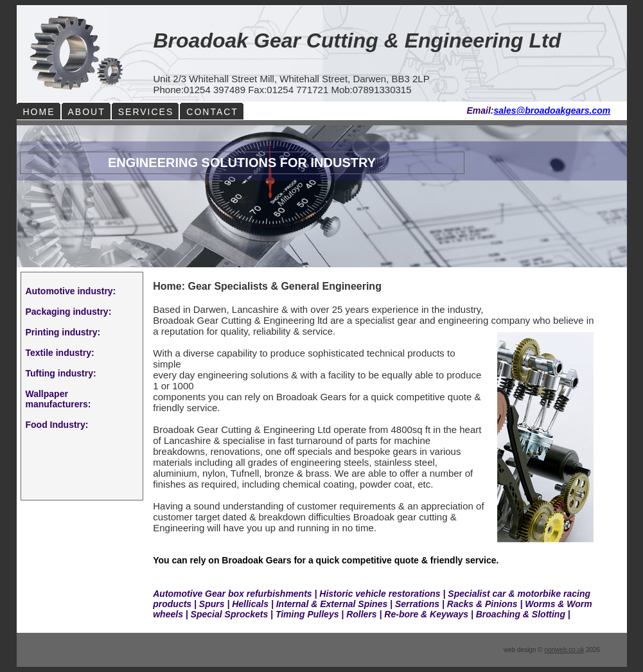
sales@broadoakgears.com (552, 111)
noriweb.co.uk (564, 650)
